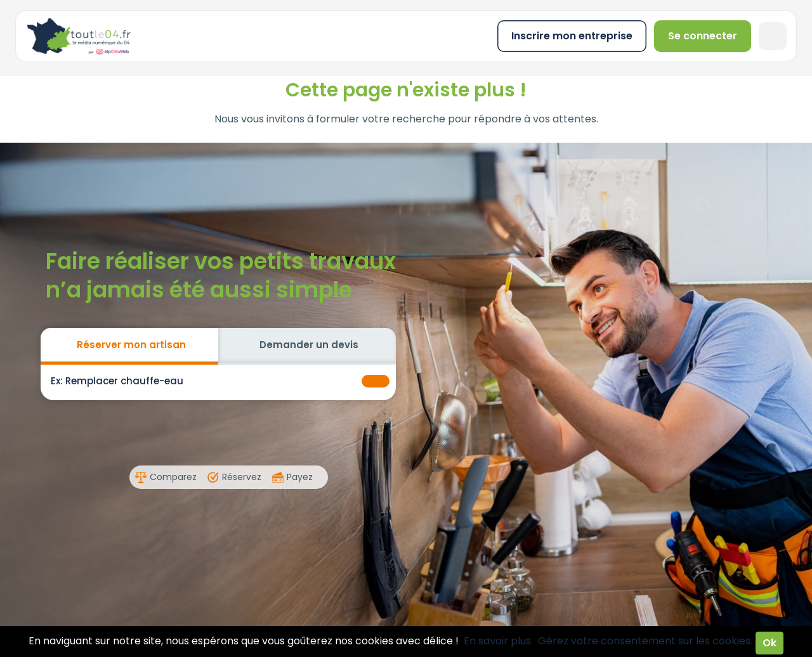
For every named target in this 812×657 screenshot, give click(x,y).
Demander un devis (309, 345)
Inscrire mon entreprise (572, 36)
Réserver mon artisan (131, 345)
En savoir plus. (498, 641)
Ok (769, 643)
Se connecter (703, 36)
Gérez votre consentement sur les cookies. (645, 641)
